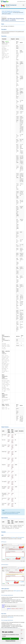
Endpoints (10, 13)
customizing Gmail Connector (12, 514)
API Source (13, 537)
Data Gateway (10, 617)
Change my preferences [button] (10, 641)
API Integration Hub (9, 11)
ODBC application (17, 591)
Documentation (5, 13)
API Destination (21, 537)
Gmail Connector (11, 5)
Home (3, 11)
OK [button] (10, 639)
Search (7, 41)
